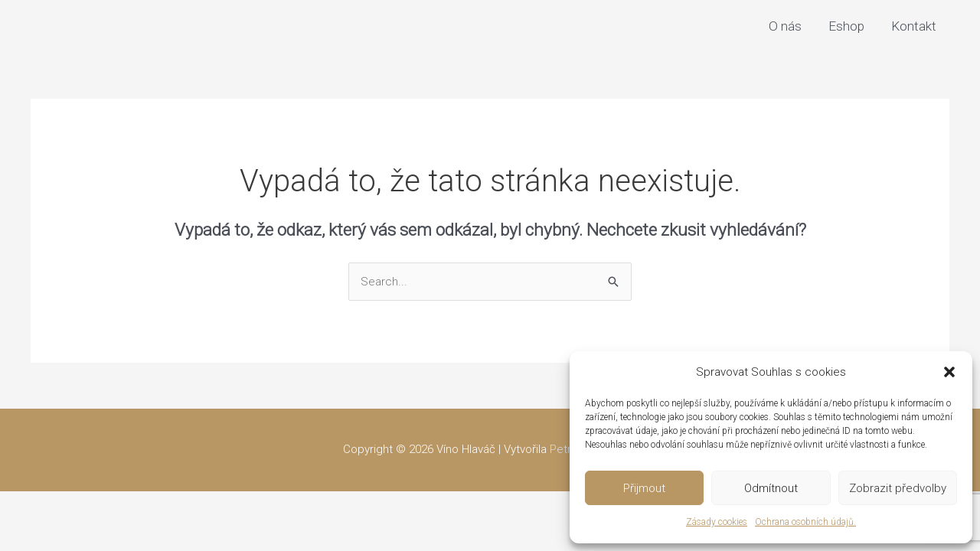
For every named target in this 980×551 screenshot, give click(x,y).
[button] (949, 372)
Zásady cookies (717, 522)
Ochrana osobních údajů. (805, 522)
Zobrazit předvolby (898, 488)
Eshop (846, 26)
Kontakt (914, 26)
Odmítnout (771, 488)
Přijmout (644, 488)
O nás (785, 26)
